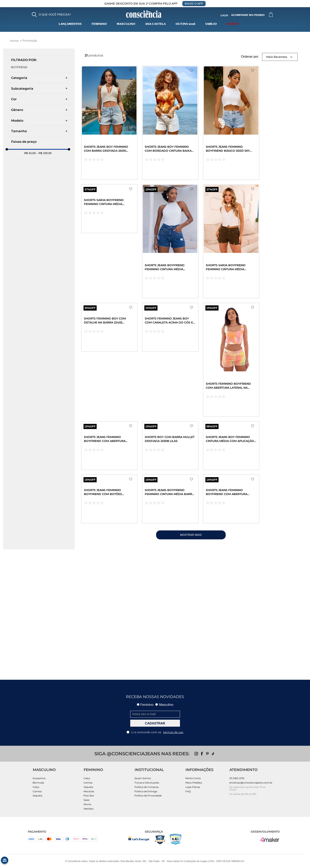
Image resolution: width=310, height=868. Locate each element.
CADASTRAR (155, 723)
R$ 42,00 (30, 153)
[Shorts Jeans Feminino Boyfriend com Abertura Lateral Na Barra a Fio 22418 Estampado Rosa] (115, 478)
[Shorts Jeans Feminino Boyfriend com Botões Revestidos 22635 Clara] (115, 597)
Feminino (99, 24)
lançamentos (70, 24)
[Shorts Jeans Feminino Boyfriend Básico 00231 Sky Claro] (259, 123)
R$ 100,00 (44, 153)
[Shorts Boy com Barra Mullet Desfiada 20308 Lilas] (187, 478)
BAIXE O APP (194, 3)
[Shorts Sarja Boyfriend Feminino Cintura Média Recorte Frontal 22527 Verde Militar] (259, 241)
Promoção (30, 41)
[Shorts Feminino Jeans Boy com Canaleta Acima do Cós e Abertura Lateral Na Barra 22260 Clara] (187, 360)
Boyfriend (19, 67)
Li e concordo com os (155, 732)
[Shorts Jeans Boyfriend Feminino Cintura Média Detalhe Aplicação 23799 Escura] (187, 241)
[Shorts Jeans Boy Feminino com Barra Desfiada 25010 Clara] (115, 123)
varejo (211, 24)
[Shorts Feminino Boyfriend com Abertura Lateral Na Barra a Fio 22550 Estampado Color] (259, 360)
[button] (51, 15)
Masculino (126, 24)
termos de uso (173, 732)
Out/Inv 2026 (185, 24)
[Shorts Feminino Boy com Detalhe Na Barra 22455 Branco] (115, 360)
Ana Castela (155, 24)
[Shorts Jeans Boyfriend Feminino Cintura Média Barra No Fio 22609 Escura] (187, 597)
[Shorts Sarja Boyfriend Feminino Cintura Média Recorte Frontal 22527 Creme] (115, 241)
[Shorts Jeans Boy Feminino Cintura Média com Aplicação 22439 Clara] (259, 478)
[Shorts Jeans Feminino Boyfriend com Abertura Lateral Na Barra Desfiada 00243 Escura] (259, 597)
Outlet (233, 24)
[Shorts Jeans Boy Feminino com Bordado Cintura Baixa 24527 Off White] (187, 123)
